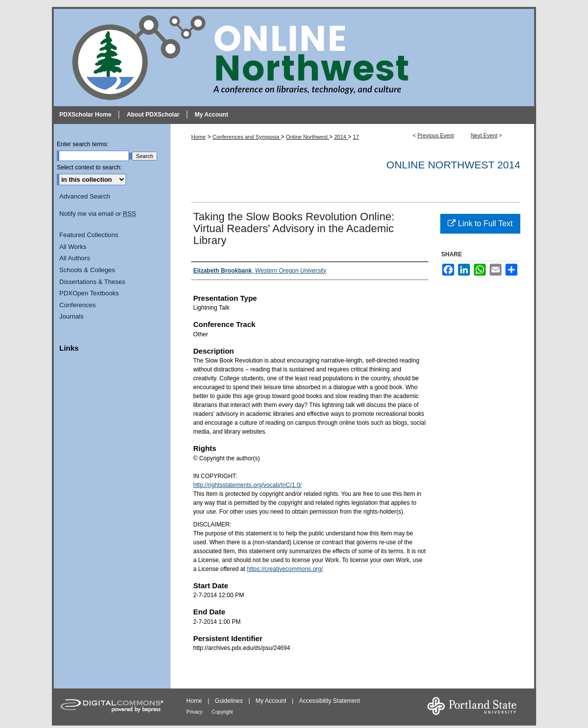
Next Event (484, 135)
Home (198, 137)
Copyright (223, 712)
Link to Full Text (480, 223)
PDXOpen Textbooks (89, 293)
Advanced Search (85, 196)
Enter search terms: (83, 144)
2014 (341, 137)
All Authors (75, 258)
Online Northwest (308, 137)
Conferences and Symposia (247, 137)
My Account (272, 701)
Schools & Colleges (87, 270)
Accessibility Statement (329, 701)
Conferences (78, 305)
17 (356, 137)
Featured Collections (89, 235)
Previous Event (436, 135)
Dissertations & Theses (92, 282)
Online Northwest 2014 (453, 165)
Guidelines (230, 701)
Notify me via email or (98, 214)
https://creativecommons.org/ (285, 569)
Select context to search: (89, 167)
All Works (73, 247)
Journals (71, 316)
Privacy (195, 712)
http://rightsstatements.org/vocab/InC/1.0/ (247, 485)
